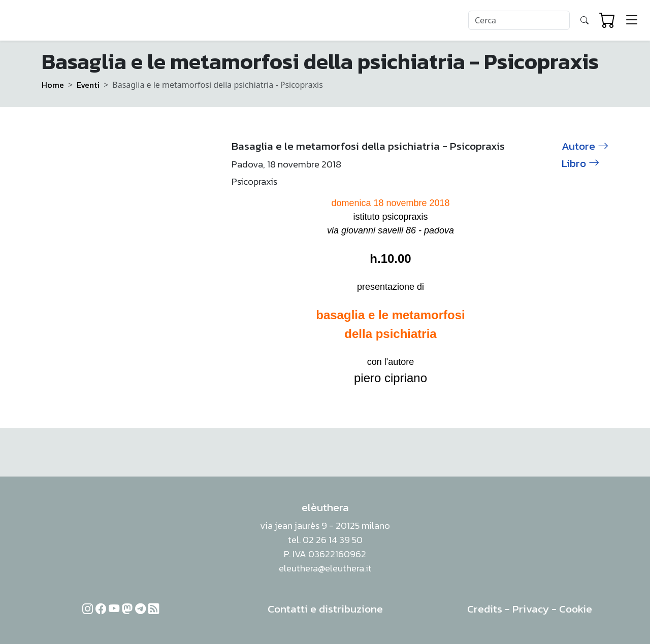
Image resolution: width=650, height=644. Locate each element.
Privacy (531, 609)
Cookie (576, 609)
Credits (485, 609)
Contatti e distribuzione (325, 609)
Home (53, 85)
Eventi (88, 85)
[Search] (519, 20)
